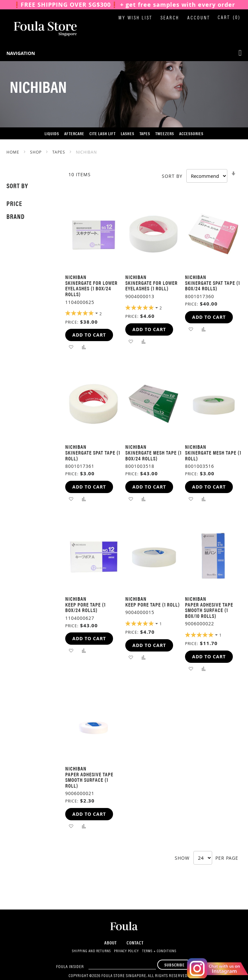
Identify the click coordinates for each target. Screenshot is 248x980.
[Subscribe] (175, 965)
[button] (71, 347)
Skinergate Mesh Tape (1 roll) (213, 455)
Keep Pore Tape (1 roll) (153, 604)
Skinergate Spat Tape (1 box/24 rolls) (212, 286)
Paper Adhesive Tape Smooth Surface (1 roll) (89, 780)
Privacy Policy (126, 951)
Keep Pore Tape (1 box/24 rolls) (85, 607)
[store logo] (39, 29)
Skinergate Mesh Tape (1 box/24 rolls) (153, 455)
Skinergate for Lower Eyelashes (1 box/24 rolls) (91, 288)
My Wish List (135, 18)
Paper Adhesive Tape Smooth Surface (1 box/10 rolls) (209, 610)
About (111, 942)
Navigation (21, 53)
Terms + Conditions (159, 951)
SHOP (36, 152)
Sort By (172, 176)
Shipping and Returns (91, 951)
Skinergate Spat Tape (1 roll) (93, 455)
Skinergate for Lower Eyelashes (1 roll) (151, 286)
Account (199, 18)
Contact (135, 942)
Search (170, 18)
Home (14, 152)
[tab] (29, 186)
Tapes (59, 152)
